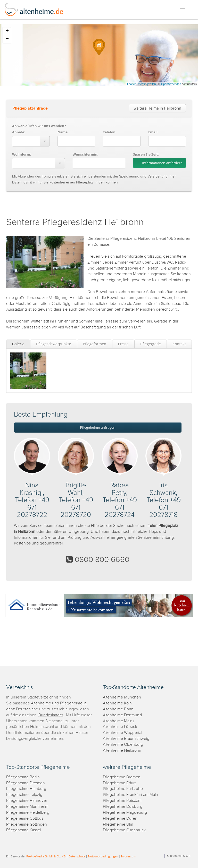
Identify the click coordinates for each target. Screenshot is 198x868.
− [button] (7, 39)
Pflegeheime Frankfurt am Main (130, 795)
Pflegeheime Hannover (27, 801)
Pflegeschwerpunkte (54, 344)
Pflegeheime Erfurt (119, 783)
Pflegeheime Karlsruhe (123, 789)
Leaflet (131, 84)
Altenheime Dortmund (122, 715)
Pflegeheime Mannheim (27, 807)
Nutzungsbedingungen (103, 856)
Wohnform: (22, 154)
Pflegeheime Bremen (122, 777)
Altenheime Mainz (119, 721)
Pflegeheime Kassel (23, 830)
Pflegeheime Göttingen (27, 824)
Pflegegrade (151, 344)
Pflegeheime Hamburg (26, 789)
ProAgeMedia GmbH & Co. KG (46, 856)
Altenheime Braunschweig (126, 739)
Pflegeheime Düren (120, 819)
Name (63, 132)
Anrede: (19, 132)
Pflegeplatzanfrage (30, 108)
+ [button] (7, 31)
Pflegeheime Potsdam (122, 801)
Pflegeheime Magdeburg (125, 813)
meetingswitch (147, 84)
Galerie (18, 344)
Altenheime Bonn (118, 709)
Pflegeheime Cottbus (25, 819)
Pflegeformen (94, 344)
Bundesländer (51, 715)
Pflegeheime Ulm (118, 824)
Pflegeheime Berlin (23, 777)
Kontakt (179, 344)
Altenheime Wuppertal (122, 733)
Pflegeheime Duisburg (123, 807)
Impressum (129, 856)
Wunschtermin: (86, 154)
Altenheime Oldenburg (123, 745)
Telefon (109, 132)
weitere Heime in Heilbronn (157, 108)
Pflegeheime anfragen (98, 427)
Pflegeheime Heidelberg (28, 813)
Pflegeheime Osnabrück (124, 830)
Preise (123, 344)
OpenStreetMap (171, 84)
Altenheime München (122, 697)
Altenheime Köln (117, 703)
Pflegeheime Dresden (26, 783)
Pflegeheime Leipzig (24, 795)
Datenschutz (77, 856)
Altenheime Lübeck (120, 727)
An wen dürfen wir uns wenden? (39, 126)
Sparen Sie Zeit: (146, 154)
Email (153, 132)
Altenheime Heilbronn (122, 751)
